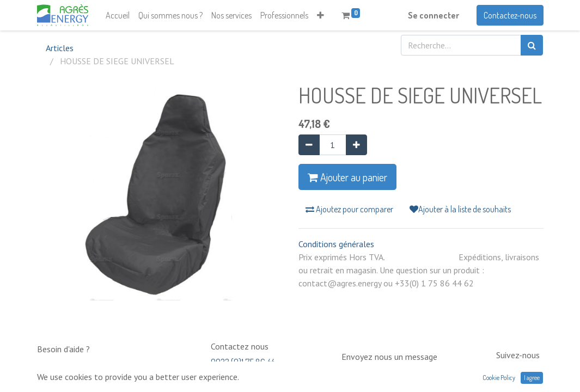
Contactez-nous (510, 15)
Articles (60, 48)
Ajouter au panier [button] (347, 177)
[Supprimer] (309, 145)
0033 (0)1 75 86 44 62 (243, 367)
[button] (320, 15)
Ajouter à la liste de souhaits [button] (460, 209)
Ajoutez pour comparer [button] (349, 209)
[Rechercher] (532, 45)
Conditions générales (336, 244)
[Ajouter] (356, 145)
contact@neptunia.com (381, 372)
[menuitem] (118, 15)
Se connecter (434, 15)
